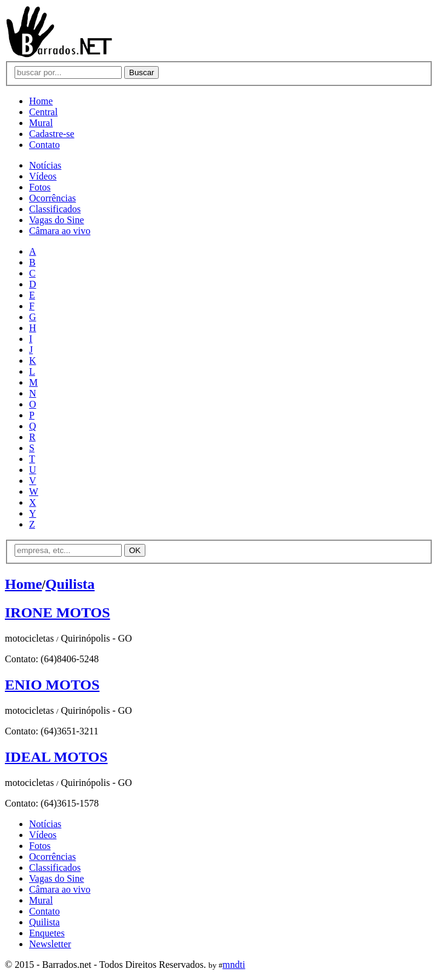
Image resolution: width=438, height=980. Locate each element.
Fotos (40, 187)
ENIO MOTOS (52, 685)
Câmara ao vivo (60, 231)
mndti (234, 965)
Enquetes (47, 933)
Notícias (45, 165)
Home (41, 101)
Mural (41, 123)
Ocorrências (52, 198)
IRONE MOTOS (58, 612)
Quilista (70, 584)
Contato (45, 145)
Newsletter (50, 944)
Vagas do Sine (57, 220)
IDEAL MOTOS (56, 757)
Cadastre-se (52, 134)
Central (43, 112)
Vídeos (43, 176)
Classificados (55, 209)
